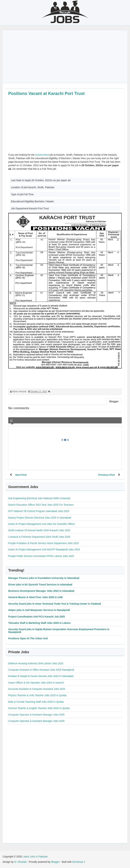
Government (42, 155)
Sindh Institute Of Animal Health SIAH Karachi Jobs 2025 (39, 530)
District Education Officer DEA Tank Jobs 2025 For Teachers (41, 505)
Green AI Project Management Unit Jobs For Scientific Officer (41, 524)
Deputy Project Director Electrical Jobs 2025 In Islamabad (40, 518)
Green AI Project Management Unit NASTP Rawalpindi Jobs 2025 (44, 549)
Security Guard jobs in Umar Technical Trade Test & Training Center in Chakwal (55, 604)
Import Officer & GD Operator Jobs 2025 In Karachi (36, 683)
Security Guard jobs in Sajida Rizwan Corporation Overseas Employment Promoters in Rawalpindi (59, 631)
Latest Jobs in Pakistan (35, 857)
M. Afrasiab (20, 862)
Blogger (55, 862)
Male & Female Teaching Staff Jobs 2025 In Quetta (36, 702)
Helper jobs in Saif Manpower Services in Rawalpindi (39, 610)
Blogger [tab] (114, 401)
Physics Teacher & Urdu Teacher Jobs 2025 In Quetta (37, 695)
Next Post (21, 475)
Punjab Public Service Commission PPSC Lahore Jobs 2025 (41, 556)
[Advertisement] (65, 57)
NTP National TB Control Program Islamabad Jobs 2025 (39, 511)
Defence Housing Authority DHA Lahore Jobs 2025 (36, 663)
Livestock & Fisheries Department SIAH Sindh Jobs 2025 (39, 537)
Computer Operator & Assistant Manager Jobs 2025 (36, 715)
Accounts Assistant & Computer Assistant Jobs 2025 (37, 689)
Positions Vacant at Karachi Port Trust (46, 93)
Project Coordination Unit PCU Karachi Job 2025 (37, 617)
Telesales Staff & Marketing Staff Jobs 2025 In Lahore (39, 623)
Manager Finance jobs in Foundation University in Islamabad (44, 578)
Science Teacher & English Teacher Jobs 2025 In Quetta (39, 708)
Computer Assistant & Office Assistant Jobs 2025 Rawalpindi (41, 670)
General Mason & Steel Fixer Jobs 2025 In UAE (35, 597)
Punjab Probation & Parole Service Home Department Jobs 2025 (43, 543)
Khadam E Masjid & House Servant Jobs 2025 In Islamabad (41, 676)
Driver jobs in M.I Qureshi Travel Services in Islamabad (40, 585)
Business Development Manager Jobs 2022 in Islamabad (41, 591)
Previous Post (107, 475)
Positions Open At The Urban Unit (28, 638)
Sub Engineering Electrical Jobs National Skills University (39, 498)
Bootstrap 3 (79, 862)
